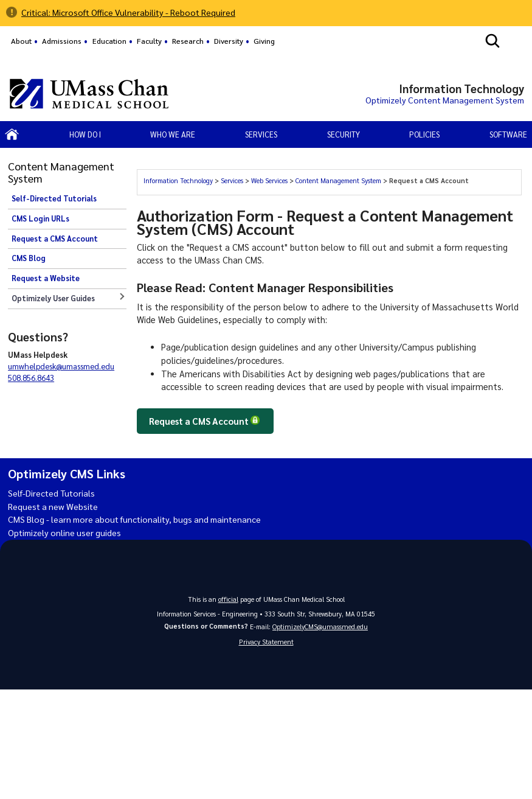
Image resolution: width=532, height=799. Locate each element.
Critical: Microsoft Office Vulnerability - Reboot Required (133, 12)
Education (109, 41)
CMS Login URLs (40, 218)
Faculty (149, 41)
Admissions (62, 41)
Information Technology (178, 180)
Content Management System (338, 180)
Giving (264, 41)
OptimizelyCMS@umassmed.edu (320, 626)
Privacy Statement (266, 642)
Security (344, 134)
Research (188, 41)
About (21, 41)
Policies (424, 134)
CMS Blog (29, 258)
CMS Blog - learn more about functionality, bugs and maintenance (140, 520)
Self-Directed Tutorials (54, 198)
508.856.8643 (31, 378)
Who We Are (173, 134)
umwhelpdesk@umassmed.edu (61, 366)
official (228, 599)
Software (508, 134)
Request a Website (46, 278)
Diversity (229, 41)
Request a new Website (54, 506)
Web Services (269, 180)
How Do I (85, 134)
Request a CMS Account (55, 239)
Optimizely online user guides (66, 532)
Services (232, 180)
